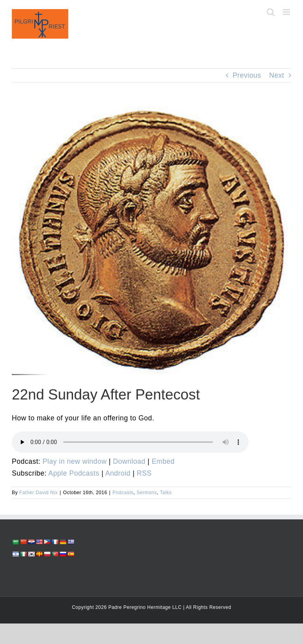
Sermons (147, 493)
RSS (144, 473)
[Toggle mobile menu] (287, 12)
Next (277, 75)
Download (129, 461)
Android (118, 473)
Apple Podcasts (74, 473)
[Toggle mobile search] (271, 12)
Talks (166, 493)
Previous (247, 75)
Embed (163, 461)
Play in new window (75, 461)
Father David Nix (38, 493)
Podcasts (123, 493)
